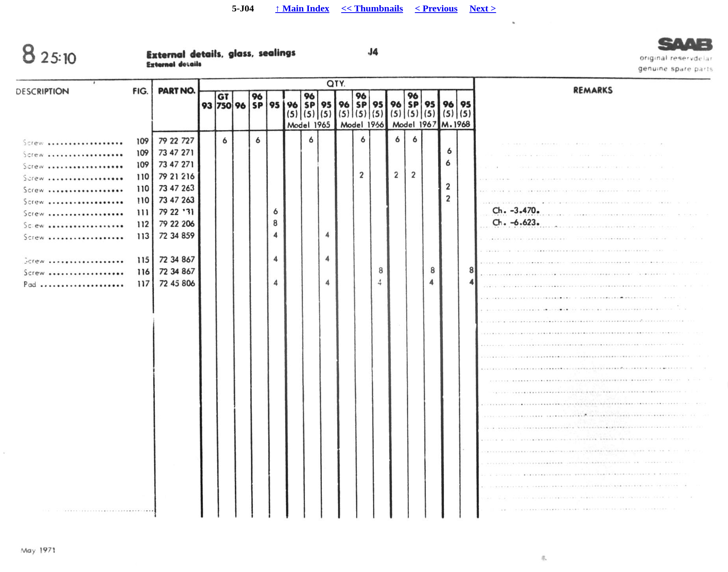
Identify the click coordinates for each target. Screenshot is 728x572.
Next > (483, 8)
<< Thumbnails (372, 8)
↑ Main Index (302, 8)
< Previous (436, 8)
